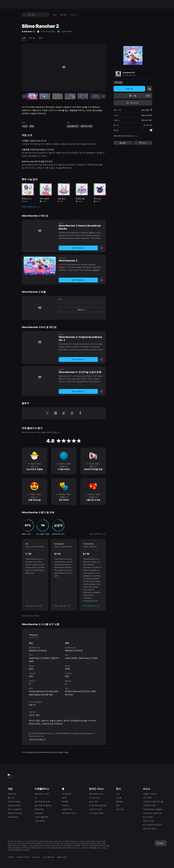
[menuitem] (55, 15)
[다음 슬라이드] (103, 96)
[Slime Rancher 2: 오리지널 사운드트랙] (40, 377)
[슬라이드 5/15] (83, 96)
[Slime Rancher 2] (40, 266)
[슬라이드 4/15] (70, 96)
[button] (133, 136)
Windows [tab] (33, 635)
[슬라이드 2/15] (45, 96)
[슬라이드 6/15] (96, 96)
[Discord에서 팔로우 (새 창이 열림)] (56, 413)
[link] (81, 310)
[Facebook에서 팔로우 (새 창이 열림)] (80, 413)
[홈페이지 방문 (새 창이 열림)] (72, 413)
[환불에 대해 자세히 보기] (151, 110)
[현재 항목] (32, 96)
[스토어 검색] (24, 15)
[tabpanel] (64, 667)
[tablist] (64, 635)
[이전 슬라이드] (24, 96)
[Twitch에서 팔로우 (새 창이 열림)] (64, 413)
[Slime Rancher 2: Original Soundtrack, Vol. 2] (40, 342)
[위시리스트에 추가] (133, 103)
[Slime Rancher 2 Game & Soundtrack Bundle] (40, 231)
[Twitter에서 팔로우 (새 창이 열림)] (47, 413)
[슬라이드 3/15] (57, 96)
